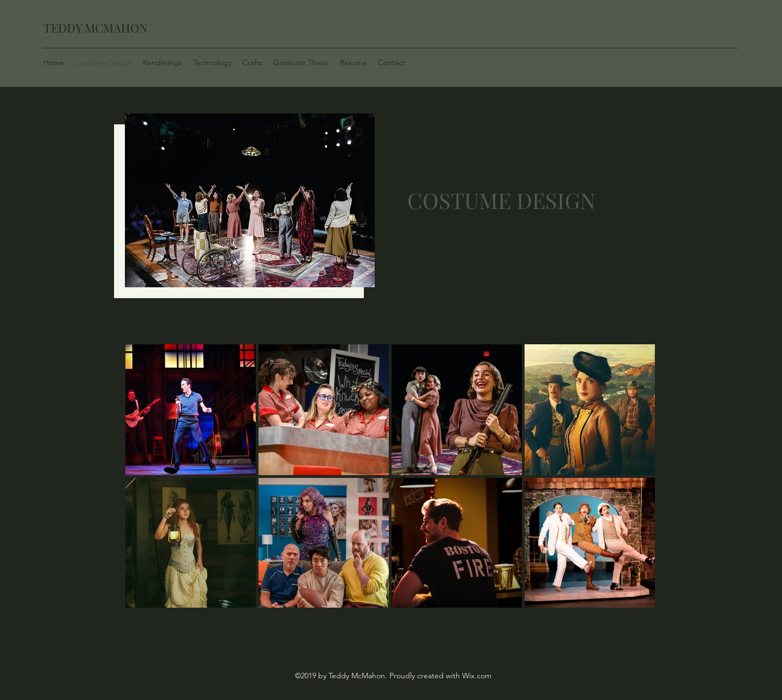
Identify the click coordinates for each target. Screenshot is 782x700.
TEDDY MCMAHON (96, 28)
